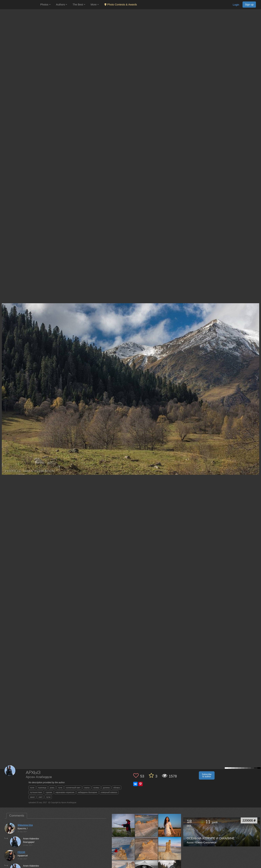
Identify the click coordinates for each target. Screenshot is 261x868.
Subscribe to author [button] (207, 775)
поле (32, 788)
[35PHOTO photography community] (20, 5)
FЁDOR (21, 852)
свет (40, 797)
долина (106, 788)
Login (236, 5)
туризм (49, 792)
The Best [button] (79, 5)
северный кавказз (109, 792)
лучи (48, 797)
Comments (17, 816)
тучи (60, 788)
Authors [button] (62, 5)
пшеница (42, 788)
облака (117, 788)
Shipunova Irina (25, 825)
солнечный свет (73, 788)
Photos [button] (45, 5)
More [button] (95, 5)
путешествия (36, 792)
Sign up (249, 5)
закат (32, 797)
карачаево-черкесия (65, 792)
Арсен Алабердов (39, 777)
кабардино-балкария (88, 792)
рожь (52, 788)
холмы (96, 788)
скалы (87, 788)
